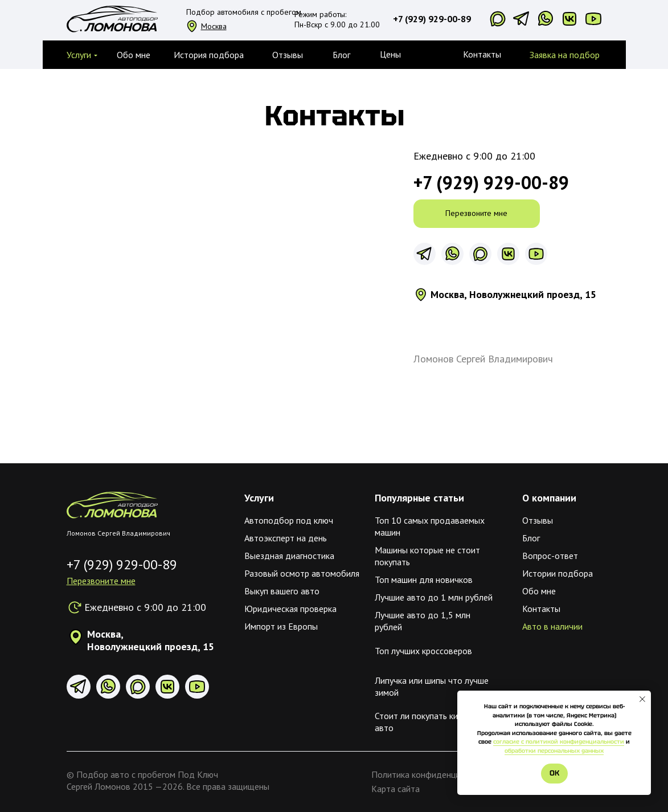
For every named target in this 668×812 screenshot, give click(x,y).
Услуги (259, 498)
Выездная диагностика (289, 556)
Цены (390, 54)
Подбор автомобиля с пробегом (244, 12)
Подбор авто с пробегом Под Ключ (147, 774)
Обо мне (134, 55)
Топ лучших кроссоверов (423, 651)
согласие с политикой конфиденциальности (559, 742)
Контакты (482, 54)
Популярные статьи (419, 498)
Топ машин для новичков (424, 580)
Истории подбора (558, 573)
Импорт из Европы (281, 626)
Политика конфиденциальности (434, 774)
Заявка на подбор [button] (565, 55)
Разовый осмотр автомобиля (302, 573)
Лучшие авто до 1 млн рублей (434, 597)
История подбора (209, 55)
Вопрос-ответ (550, 556)
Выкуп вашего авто (282, 591)
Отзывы (288, 55)
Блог (531, 538)
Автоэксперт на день (286, 538)
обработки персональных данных (554, 751)
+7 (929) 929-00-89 (432, 19)
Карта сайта (396, 789)
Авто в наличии (552, 626)
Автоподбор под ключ (289, 520)
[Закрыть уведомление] (642, 699)
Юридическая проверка (290, 609)
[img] (112, 505)
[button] (79, 55)
